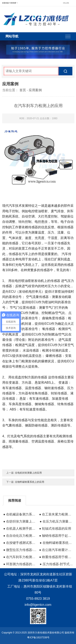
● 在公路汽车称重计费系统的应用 (56, 550)
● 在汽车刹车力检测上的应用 (20, 557)
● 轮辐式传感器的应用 (55, 529)
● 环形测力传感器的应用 (20, 564)
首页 (23, 90)
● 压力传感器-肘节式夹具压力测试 (56, 564)
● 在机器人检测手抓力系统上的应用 (20, 529)
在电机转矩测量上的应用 (28, 473)
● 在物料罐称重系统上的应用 (56, 543)
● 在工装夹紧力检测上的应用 (56, 514)
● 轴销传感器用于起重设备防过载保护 (56, 536)
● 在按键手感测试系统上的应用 (20, 543)
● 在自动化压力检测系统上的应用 (20, 536)
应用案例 (35, 90)
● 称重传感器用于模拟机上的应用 (56, 557)
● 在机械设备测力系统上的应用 (20, 514)
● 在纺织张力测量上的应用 (20, 521)
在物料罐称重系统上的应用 (30, 482)
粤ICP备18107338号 (38, 638)
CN (64, 3)
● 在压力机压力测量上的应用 (56, 521)
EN (68, 3)
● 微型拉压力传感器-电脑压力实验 (20, 550)
